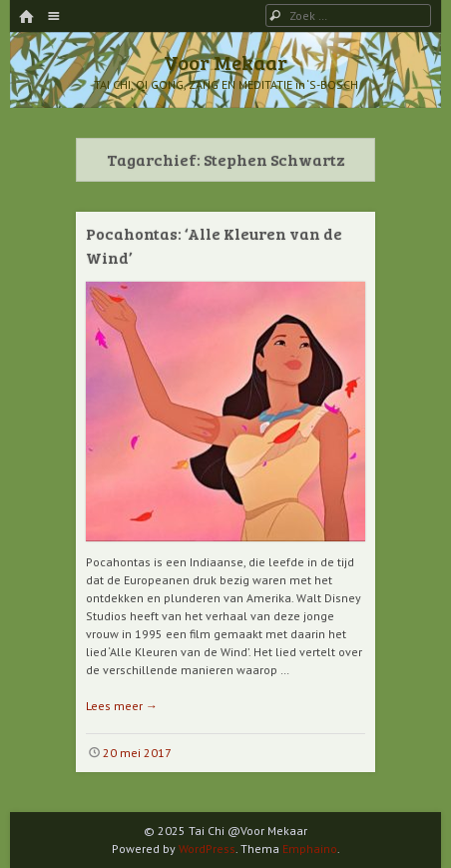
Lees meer (122, 706)
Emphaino (310, 849)
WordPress (207, 849)
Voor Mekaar (225, 62)
